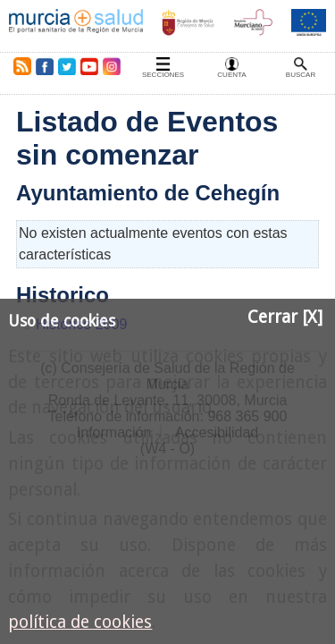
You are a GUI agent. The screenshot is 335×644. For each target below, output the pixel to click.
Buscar (301, 75)
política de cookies (80, 622)
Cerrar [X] (285, 317)
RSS (19, 66)
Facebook (44, 66)
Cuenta (231, 75)
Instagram (111, 66)
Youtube (88, 66)
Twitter (67, 66)
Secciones (163, 75)
